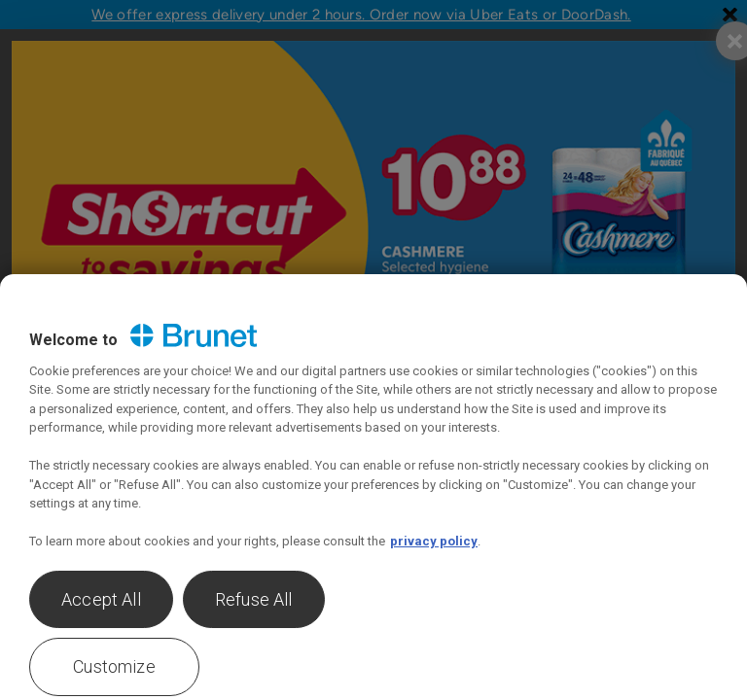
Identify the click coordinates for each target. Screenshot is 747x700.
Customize (114, 666)
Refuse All (254, 599)
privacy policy (434, 541)
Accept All (101, 599)
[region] (373, 487)
